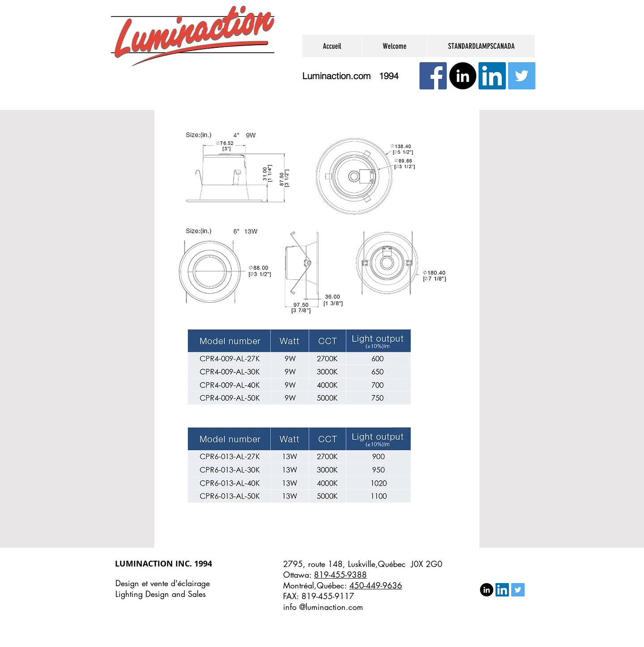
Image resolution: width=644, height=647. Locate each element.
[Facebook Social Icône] (433, 76)
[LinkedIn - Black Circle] (463, 76)
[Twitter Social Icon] (522, 76)
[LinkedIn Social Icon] (492, 76)
